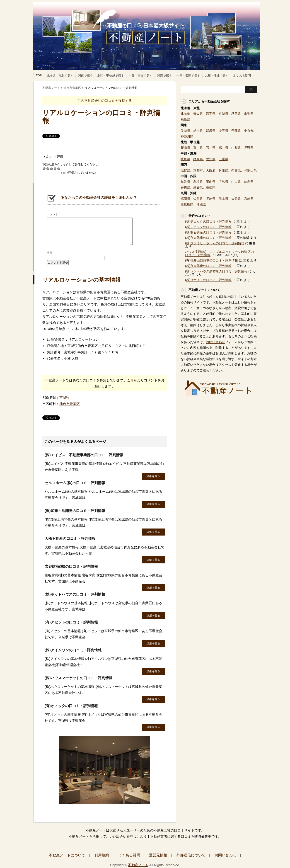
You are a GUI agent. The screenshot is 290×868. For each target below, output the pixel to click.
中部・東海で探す (140, 76)
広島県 (223, 182)
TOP (39, 75)
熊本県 (223, 199)
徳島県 (249, 182)
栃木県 (198, 131)
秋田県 (236, 114)
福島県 (185, 119)
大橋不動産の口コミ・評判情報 (70, 539)
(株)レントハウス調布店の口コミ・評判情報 (216, 271)
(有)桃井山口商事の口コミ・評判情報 (211, 260)
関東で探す (85, 76)
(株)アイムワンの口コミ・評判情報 (73, 650)
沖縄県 (201, 204)
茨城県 (185, 131)
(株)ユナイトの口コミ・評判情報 (208, 280)
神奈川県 (187, 136)
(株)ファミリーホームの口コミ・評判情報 (215, 243)
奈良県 (236, 170)
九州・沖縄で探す (217, 76)
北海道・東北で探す (60, 76)
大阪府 (211, 170)
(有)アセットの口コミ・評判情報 (71, 622)
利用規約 (102, 855)
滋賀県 (185, 170)
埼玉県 (223, 131)
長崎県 (211, 199)
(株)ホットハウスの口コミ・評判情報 (75, 594)
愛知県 (211, 159)
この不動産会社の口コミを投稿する (105, 101)
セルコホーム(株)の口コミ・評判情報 (75, 483)
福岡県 (185, 199)
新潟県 (185, 148)
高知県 (211, 187)
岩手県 (211, 114)
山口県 (236, 182)
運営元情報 (158, 855)
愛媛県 (198, 187)
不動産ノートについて (67, 855)
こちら (132, 380)
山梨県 (236, 148)
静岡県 (198, 159)
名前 (50, 253)
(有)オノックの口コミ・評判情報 (71, 706)
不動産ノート (138, 865)
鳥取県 (185, 182)
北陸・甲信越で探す (111, 76)
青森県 (198, 114)
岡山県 (211, 182)
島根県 (198, 182)
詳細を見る (153, 476)
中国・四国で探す (188, 76)
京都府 (198, 170)
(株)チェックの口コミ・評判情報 (208, 221)
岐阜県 (185, 159)
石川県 (211, 148)
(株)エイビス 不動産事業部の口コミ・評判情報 (84, 455)
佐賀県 (198, 199)
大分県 (236, 199)
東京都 (249, 131)
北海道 (185, 114)
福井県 (223, 148)
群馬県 (211, 131)
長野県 (249, 148)
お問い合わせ (215, 342)
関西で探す (164, 76)
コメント (53, 214)
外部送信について (191, 855)
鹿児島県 (187, 204)
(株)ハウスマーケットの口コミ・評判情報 (79, 678)
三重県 (223, 159)
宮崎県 (249, 199)
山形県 (249, 114)
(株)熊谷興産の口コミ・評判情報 (208, 232)
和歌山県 (250, 170)
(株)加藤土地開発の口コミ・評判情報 (75, 511)
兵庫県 (223, 170)
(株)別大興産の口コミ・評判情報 (208, 238)
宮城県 (64, 398)
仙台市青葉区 (70, 404)
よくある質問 (242, 76)
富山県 (198, 148)
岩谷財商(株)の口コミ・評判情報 (71, 566)
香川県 (185, 187)
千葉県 (236, 131)
